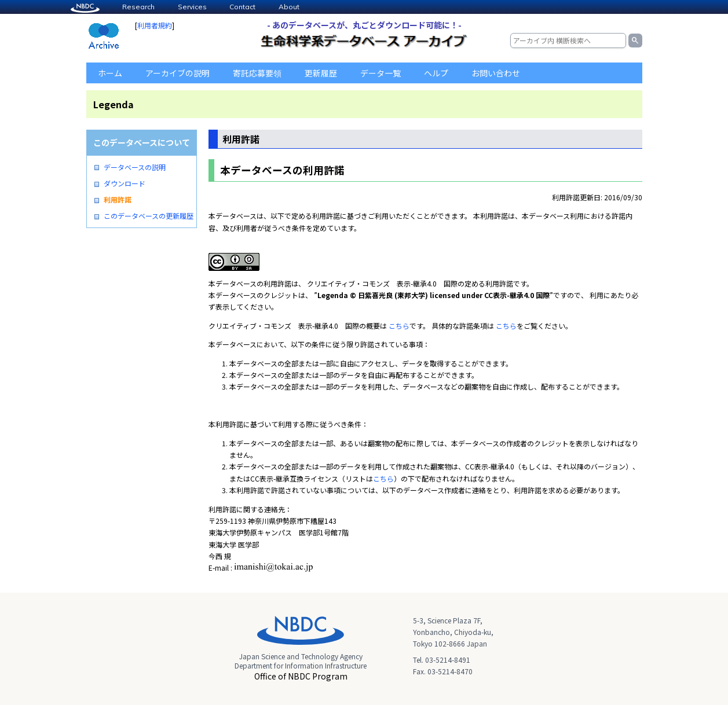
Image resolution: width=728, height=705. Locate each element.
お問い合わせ (496, 73)
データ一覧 (381, 73)
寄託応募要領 (257, 73)
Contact (242, 7)
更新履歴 (321, 73)
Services (192, 7)
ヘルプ (436, 73)
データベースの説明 (135, 167)
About (289, 7)
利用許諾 (118, 200)
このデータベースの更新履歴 (149, 216)
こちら (399, 326)
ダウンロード (125, 183)
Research (138, 7)
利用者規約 (155, 25)
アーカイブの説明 (178, 73)
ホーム (110, 73)
